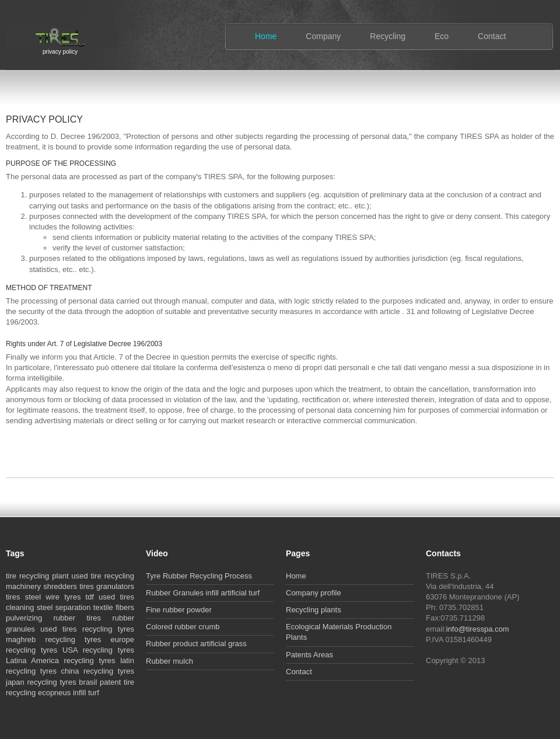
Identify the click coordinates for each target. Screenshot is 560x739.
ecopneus (54, 693)
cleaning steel (29, 607)
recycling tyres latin (99, 660)
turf (94, 693)
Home (266, 36)
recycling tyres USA (42, 650)
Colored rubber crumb (183, 627)
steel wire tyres (53, 597)
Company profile (314, 593)
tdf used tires (110, 597)
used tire (86, 576)
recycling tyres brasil (62, 682)
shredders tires (69, 586)
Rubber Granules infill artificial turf (203, 593)
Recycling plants (314, 610)
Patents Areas (309, 655)
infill (79, 693)
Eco (442, 36)
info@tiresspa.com (478, 629)
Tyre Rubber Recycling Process (199, 576)
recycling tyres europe (90, 639)
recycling (34, 576)
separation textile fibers (95, 607)
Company (323, 36)
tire (11, 576)
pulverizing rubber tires (53, 618)
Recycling (388, 36)
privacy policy (60, 50)
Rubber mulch (169, 661)
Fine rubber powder (179, 610)
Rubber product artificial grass (196, 644)
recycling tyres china (43, 671)
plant (60, 576)
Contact (492, 36)
